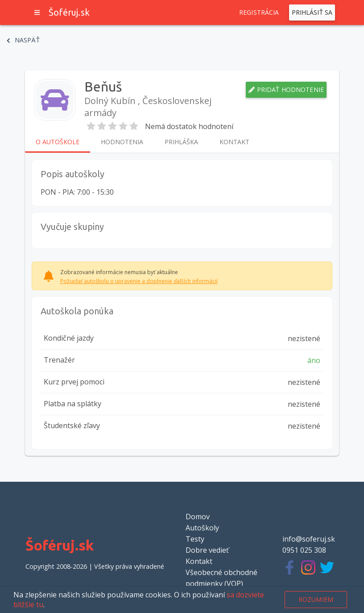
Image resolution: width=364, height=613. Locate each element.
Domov (198, 517)
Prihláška (181, 142)
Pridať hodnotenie (286, 90)
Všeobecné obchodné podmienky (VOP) (221, 578)
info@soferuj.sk (309, 539)
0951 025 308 (304, 550)
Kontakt (234, 142)
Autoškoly (202, 528)
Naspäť (23, 40)
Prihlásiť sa (312, 13)
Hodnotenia (122, 142)
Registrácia (259, 13)
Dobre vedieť (207, 550)
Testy (195, 539)
